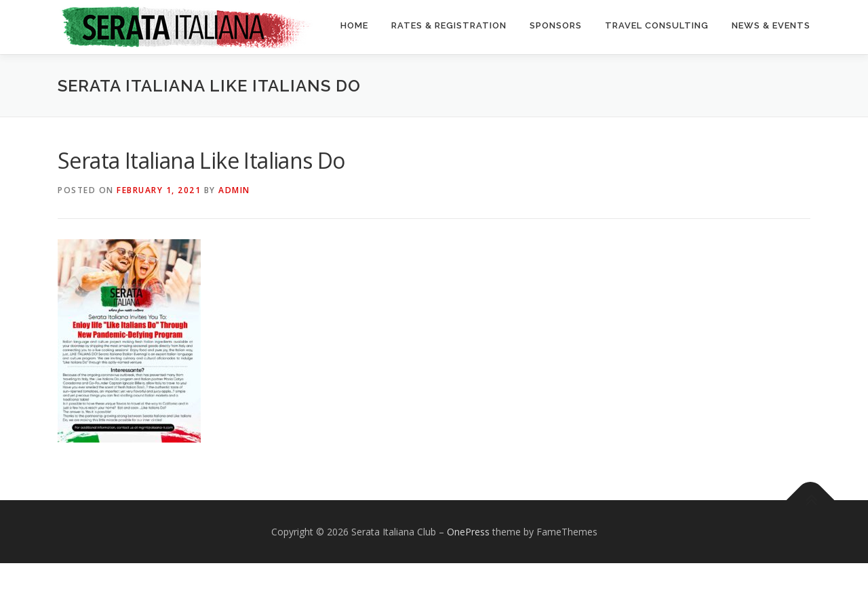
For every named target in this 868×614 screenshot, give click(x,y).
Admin (234, 241)
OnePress (468, 582)
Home (354, 25)
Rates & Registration (449, 25)
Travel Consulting (657, 25)
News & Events (771, 25)
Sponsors (556, 25)
